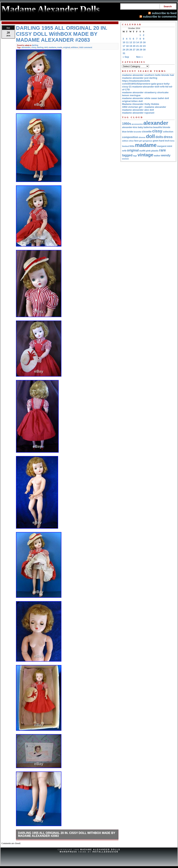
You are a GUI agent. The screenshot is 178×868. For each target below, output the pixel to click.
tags (135, 156)
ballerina (148, 127)
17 (124, 46)
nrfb (124, 151)
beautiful (158, 127)
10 (124, 42)
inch (167, 141)
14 (138, 42)
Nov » (139, 57)
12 (131, 42)
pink (148, 151)
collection (168, 132)
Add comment (86, 47)
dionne (142, 137)
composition (130, 137)
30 (144, 50)
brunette (137, 132)
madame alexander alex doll (138, 110)
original (66, 47)
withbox (74, 47)
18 (127, 46)
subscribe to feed (164, 13)
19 (131, 46)
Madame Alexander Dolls (100, 849)
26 (131, 50)
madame (52, 47)
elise (131, 141)
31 (124, 53)
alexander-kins (130, 127)
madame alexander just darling (140, 78)
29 (141, 50)
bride (130, 132)
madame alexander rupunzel (138, 113)
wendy (166, 155)
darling (35, 45)
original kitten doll (132, 101)
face (136, 141)
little (132, 146)
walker (157, 156)
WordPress (68, 852)
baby (140, 127)
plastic (155, 151)
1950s (127, 124)
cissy (34, 47)
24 (124, 50)
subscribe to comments (160, 17)
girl (141, 141)
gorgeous (147, 141)
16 (144, 42)
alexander (26, 47)
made (60, 47)
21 (138, 46)
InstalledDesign (105, 852)
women (125, 159)
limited (126, 146)
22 (141, 46)
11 (127, 42)
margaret (162, 146)
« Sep (126, 57)
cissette (147, 132)
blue (124, 132)
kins (172, 141)
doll (46, 47)
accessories (137, 124)
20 (134, 46)
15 (141, 42)
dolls (159, 137)
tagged (127, 155)
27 (134, 50)
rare (162, 150)
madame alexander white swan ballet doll (145, 98)
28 (138, 50)
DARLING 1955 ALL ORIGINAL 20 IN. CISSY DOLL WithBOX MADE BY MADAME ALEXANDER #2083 (67, 834)
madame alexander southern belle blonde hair (148, 75)
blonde (167, 127)
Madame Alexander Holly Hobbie (141, 104)
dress (168, 137)
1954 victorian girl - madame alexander (144, 107)
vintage (145, 155)
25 (127, 50)
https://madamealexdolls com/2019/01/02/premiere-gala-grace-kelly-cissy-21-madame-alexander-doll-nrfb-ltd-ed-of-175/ (147, 85)
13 (134, 42)
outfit (142, 151)
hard (162, 141)
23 (144, 46)
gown (156, 141)
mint (169, 146)
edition (125, 141)
